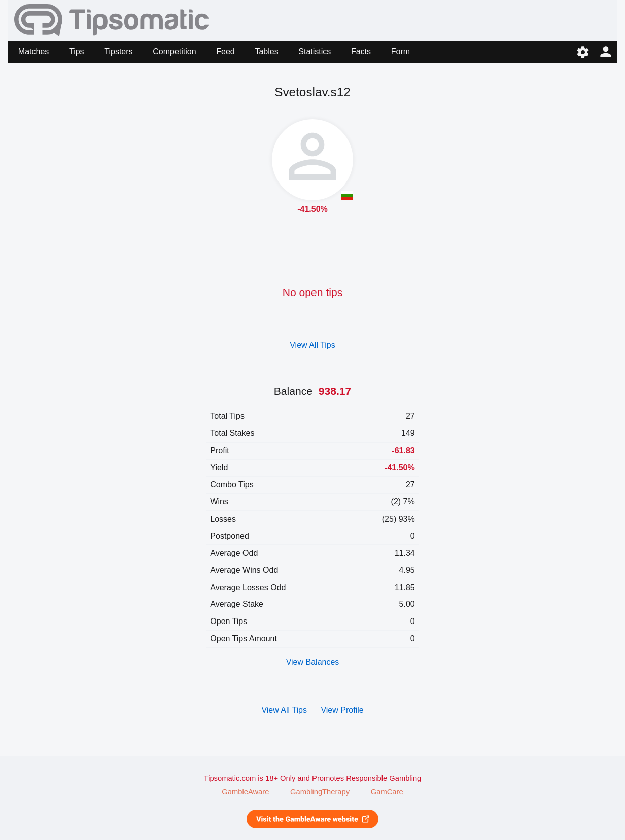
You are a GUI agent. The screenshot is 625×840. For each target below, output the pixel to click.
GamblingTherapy (320, 792)
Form (401, 51)
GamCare (387, 792)
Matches (33, 51)
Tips (77, 51)
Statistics (315, 51)
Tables (266, 51)
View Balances (313, 662)
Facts (361, 51)
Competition (174, 51)
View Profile (342, 710)
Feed (225, 51)
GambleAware (245, 792)
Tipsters (118, 51)
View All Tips (312, 345)
